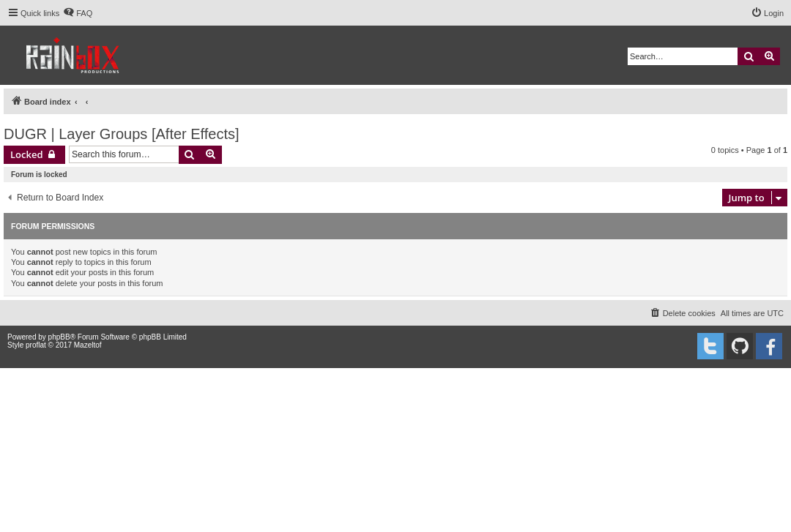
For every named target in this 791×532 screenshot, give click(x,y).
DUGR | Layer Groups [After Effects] (122, 134)
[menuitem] (78, 13)
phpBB (59, 337)
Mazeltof (88, 345)
